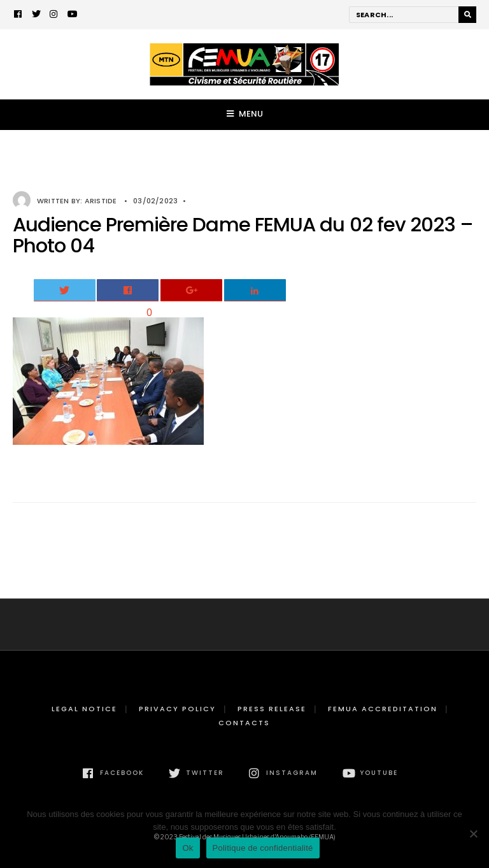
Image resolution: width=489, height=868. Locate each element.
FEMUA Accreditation (383, 709)
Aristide (101, 201)
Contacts (244, 723)
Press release (272, 709)
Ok (188, 848)
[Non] (473, 834)
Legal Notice (84, 709)
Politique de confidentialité (263, 848)
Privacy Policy (177, 709)
